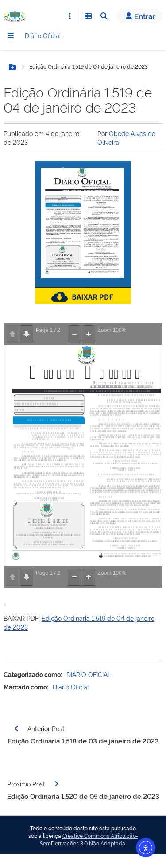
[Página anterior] (16, 728)
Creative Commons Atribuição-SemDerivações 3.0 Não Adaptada (89, 839)
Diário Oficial (43, 35)
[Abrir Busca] (104, 16)
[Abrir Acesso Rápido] (70, 16)
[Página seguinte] (56, 784)
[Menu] (11, 35)
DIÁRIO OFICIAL (89, 674)
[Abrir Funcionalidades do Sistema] (88, 16)
